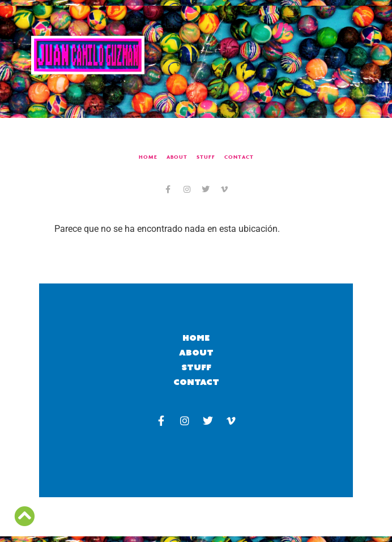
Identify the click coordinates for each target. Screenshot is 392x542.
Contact (239, 157)
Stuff (206, 157)
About (177, 157)
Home (148, 157)
